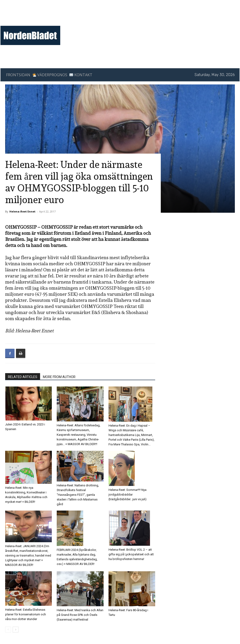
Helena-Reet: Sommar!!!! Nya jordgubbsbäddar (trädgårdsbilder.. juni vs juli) (127, 494)
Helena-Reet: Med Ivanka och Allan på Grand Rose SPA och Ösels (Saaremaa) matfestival (80, 615)
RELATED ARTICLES (23, 377)
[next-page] (16, 630)
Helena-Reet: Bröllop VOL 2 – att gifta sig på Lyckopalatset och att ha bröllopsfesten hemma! (131, 554)
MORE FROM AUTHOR (59, 377)
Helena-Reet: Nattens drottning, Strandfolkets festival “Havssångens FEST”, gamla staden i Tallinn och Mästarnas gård (78, 495)
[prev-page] (8, 630)
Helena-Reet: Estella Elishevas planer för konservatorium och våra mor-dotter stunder (26, 614)
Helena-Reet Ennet (22, 211)
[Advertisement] (149, 18)
